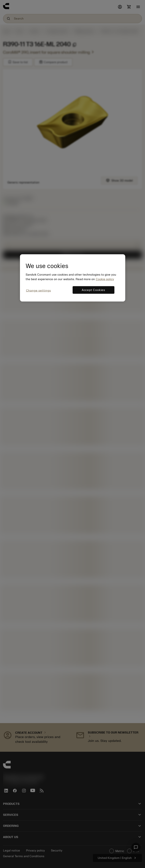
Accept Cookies (93, 290)
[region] (73, 278)
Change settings (38, 290)
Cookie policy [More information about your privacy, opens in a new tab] (105, 279)
